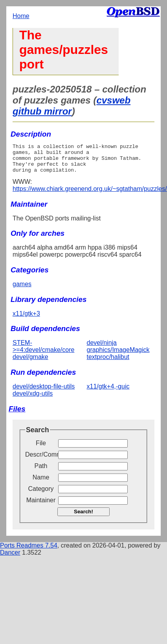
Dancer (10, 558)
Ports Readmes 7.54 (29, 551)
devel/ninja (102, 349)
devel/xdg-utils (33, 399)
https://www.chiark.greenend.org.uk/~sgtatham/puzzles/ (90, 195)
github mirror (42, 111)
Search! (83, 517)
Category (41, 495)
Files (17, 415)
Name (41, 483)
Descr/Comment (41, 460)
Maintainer (41, 506)
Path (41, 472)
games (22, 290)
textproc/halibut (108, 363)
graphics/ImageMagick (118, 356)
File (41, 449)
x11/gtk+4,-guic (108, 392)
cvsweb (113, 100)
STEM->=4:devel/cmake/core (43, 352)
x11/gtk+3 (26, 319)
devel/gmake (30, 363)
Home (21, 16)
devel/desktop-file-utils (44, 392)
